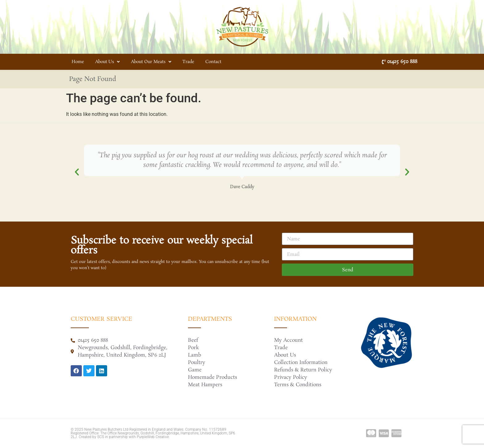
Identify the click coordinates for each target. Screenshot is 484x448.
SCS (101, 437)
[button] (77, 172)
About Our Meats (151, 62)
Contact (213, 62)
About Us (107, 62)
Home (78, 62)
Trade (188, 62)
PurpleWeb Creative (153, 437)
